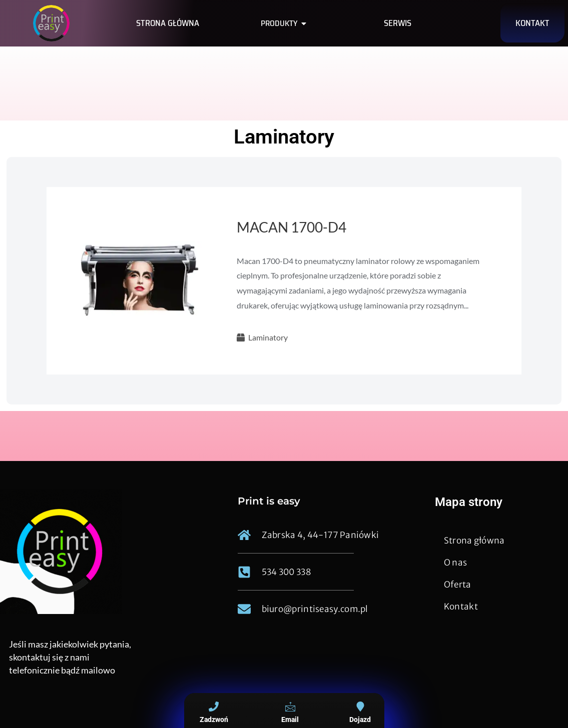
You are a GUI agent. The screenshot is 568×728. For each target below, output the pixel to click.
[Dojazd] (360, 706)
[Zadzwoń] (214, 706)
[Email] (290, 706)
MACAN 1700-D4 (292, 227)
